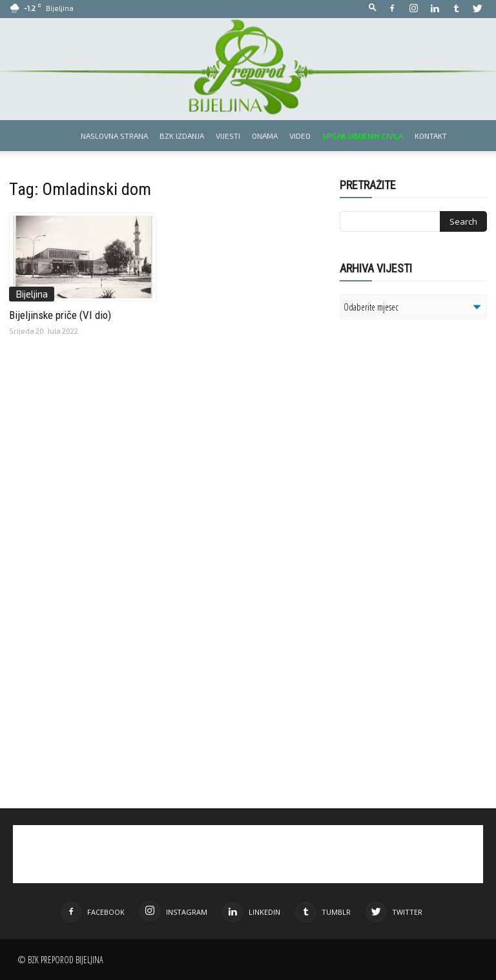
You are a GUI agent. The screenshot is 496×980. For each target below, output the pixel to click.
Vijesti (228, 136)
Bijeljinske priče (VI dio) (60, 315)
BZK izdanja (182, 136)
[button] (373, 8)
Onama (265, 136)
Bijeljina (32, 294)
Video (300, 136)
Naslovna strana (114, 136)
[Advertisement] (418, 460)
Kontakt (431, 136)
